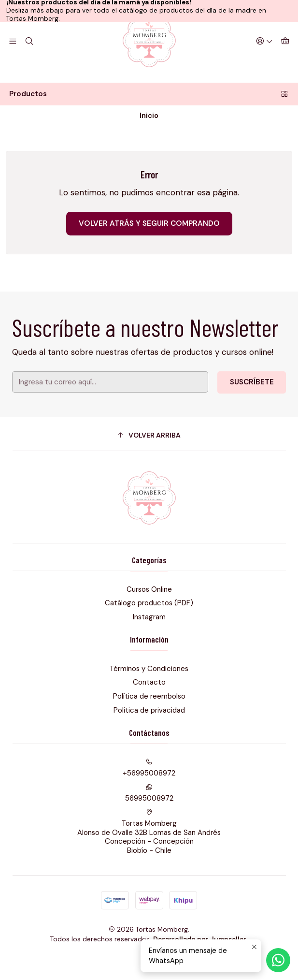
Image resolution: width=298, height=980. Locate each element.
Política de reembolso (149, 719)
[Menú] (13, 63)
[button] (149, 459)
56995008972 (149, 817)
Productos (149, 116)
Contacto (149, 706)
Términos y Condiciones (149, 692)
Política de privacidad (149, 733)
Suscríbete (240, 402)
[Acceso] (266, 63)
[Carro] (285, 63)
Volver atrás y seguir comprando (149, 247)
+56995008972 (149, 791)
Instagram (149, 640)
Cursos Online (149, 613)
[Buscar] (28, 63)
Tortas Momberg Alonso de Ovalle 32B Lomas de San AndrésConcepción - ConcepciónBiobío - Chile (149, 855)
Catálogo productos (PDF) (149, 627)
